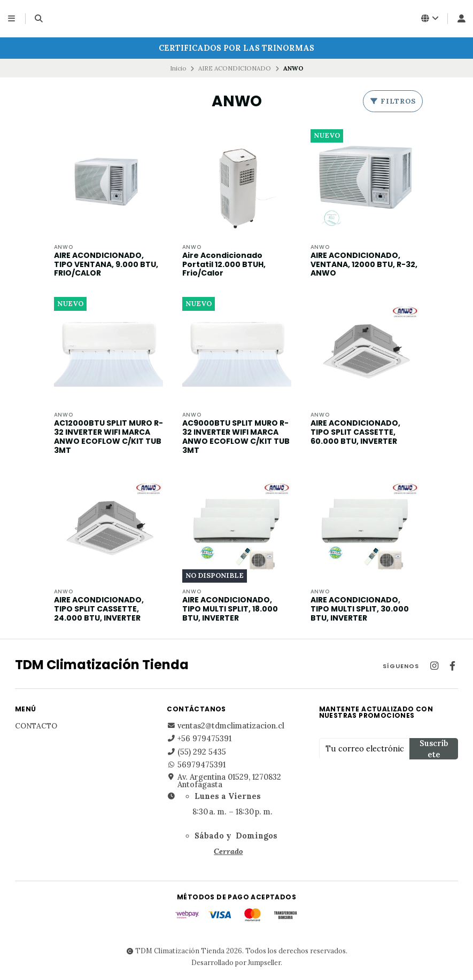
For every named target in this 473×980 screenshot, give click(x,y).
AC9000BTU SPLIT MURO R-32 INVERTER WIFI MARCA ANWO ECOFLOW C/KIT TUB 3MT (236, 437)
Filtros (393, 101)
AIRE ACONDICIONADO (235, 68)
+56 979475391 (199, 739)
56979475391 (196, 765)
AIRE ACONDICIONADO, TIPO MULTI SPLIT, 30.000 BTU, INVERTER (360, 610)
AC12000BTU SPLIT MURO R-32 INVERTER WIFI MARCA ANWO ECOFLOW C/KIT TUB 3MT (108, 437)
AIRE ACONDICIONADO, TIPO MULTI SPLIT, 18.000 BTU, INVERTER (230, 610)
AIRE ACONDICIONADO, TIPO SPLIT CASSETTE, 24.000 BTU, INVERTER (99, 610)
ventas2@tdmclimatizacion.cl (226, 726)
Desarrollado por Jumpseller (236, 963)
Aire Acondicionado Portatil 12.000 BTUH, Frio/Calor (224, 265)
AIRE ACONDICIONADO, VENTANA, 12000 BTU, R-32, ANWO (364, 265)
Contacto (36, 727)
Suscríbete (434, 750)
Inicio (178, 68)
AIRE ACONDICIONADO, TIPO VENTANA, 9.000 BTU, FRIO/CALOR (106, 265)
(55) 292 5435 (196, 752)
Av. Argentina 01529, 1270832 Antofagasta (224, 781)
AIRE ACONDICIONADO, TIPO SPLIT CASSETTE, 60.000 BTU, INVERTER (355, 432)
